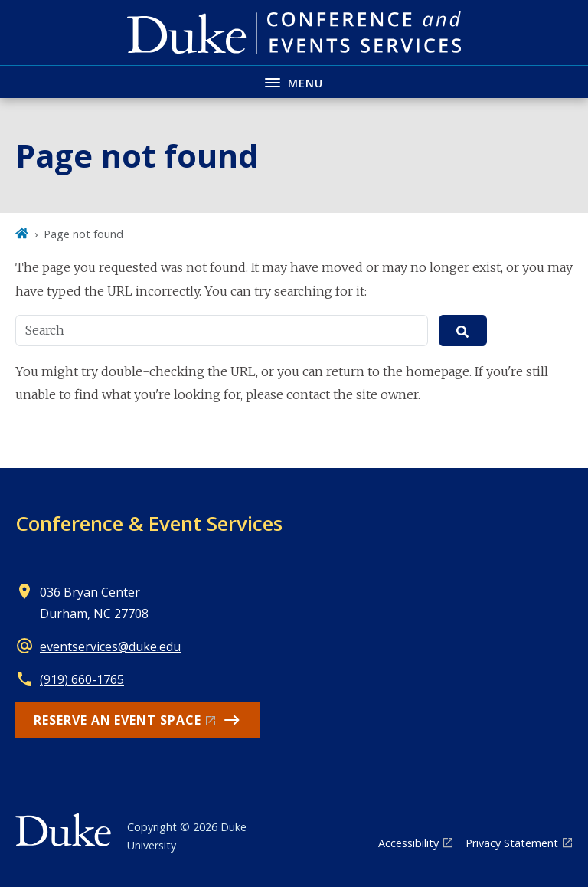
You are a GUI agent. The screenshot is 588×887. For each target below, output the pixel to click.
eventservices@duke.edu (110, 646)
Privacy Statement (512, 843)
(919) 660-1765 (82, 679)
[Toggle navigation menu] (294, 82)
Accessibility (408, 843)
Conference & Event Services (149, 523)
